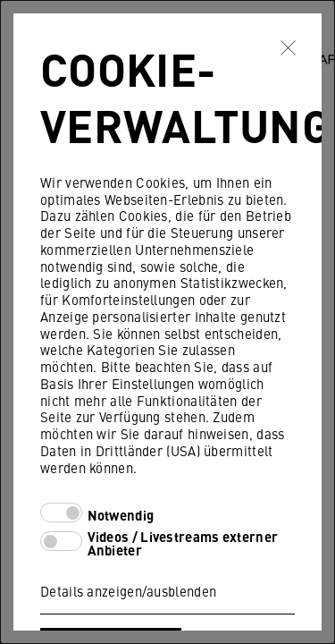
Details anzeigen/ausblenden (128, 591)
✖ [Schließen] (288, 47)
